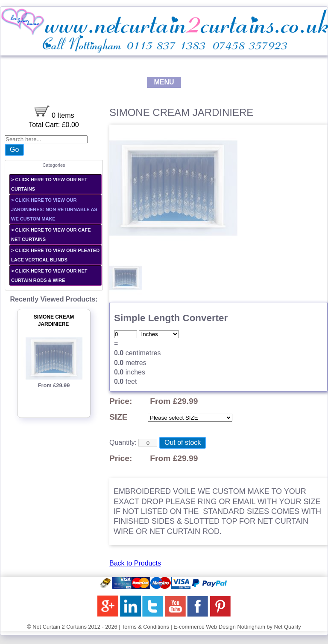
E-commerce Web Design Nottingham (219, 627)
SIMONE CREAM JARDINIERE (54, 321)
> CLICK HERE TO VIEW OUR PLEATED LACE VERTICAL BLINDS (55, 255)
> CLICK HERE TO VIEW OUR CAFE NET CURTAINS (51, 235)
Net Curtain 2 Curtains (60, 627)
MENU (164, 82)
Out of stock (183, 442)
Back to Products (135, 563)
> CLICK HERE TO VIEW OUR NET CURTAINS (49, 184)
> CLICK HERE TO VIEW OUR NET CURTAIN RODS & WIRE (49, 276)
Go (14, 149)
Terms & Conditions (145, 627)
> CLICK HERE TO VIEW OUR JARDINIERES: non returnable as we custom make (54, 209)
